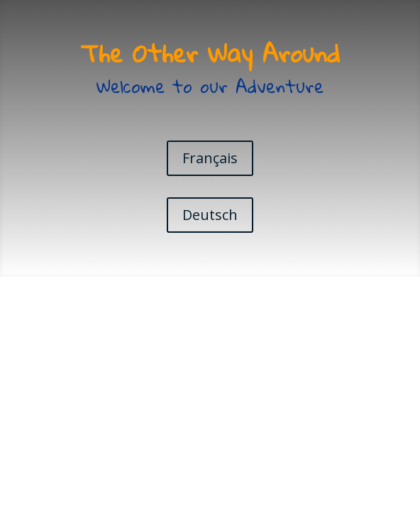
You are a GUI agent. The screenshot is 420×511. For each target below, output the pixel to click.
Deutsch (210, 215)
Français (210, 158)
